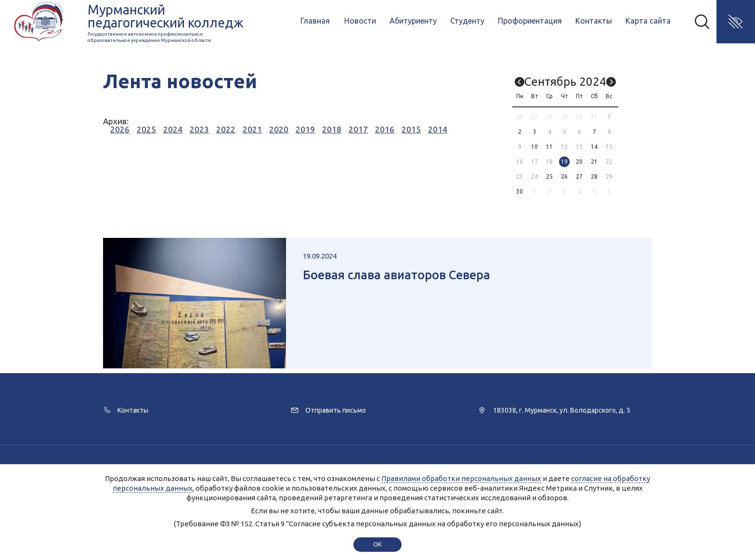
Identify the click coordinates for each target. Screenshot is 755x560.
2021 (252, 129)
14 (594, 147)
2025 (146, 129)
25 (549, 176)
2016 (385, 129)
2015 (411, 129)
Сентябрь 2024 (565, 82)
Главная (315, 21)
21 (594, 162)
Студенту (467, 21)
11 (549, 147)
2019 (305, 129)
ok (377, 544)
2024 (173, 129)
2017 (358, 129)
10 (534, 147)
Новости (360, 21)
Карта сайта (648, 21)
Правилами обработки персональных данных (461, 478)
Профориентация (530, 21)
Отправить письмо (336, 410)
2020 (279, 129)
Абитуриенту (413, 21)
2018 (332, 129)
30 (520, 191)
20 (579, 162)
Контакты (594, 21)
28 (594, 176)
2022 (226, 129)
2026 (120, 129)
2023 (199, 129)
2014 (438, 129)
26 (564, 176)
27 (579, 176)
